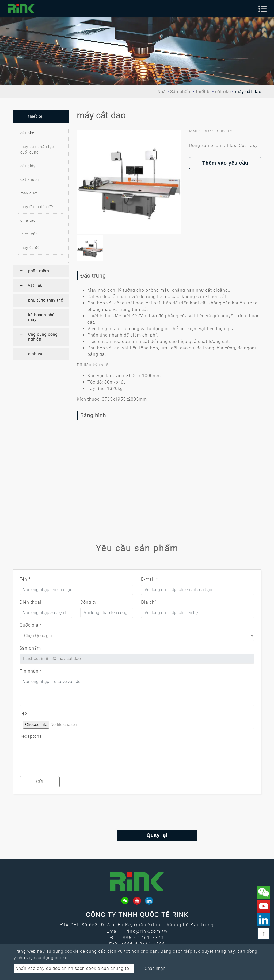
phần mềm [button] (39, 271)
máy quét (29, 193)
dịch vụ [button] (35, 354)
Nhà (162, 92)
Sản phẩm (181, 92)
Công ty (88, 602)
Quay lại (137, 835)
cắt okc (223, 92)
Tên (25, 579)
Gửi (40, 782)
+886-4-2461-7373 (142, 938)
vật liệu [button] (35, 286)
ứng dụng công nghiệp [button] (43, 337)
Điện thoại (31, 602)
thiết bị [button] (35, 116)
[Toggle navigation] (262, 9)
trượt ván (29, 234)
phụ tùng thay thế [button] (46, 300)
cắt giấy (28, 166)
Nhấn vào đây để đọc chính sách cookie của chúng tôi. (74, 968)
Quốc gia (31, 625)
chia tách (29, 220)
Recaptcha (31, 736)
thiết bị (203, 92)
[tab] (41, 116)
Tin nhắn (31, 671)
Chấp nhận (155, 968)
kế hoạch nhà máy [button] (41, 317)
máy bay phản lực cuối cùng (37, 149)
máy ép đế (30, 248)
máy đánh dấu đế (37, 207)
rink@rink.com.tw (147, 931)
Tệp (23, 713)
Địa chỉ (149, 602)
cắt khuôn (30, 179)
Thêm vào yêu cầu (225, 163)
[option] (129, 182)
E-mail (150, 579)
